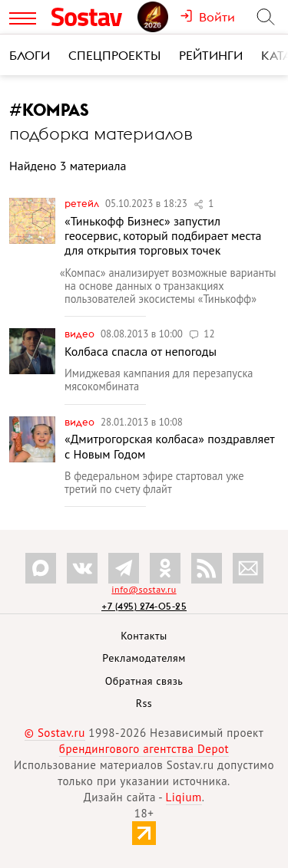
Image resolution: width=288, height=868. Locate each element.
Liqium (184, 797)
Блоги (30, 55)
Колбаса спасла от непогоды (141, 351)
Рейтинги (211, 55)
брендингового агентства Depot (144, 749)
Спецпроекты (114, 55)
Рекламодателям (144, 658)
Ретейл (83, 203)
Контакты (144, 636)
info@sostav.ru (144, 589)
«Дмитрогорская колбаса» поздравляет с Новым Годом (169, 446)
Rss (144, 703)
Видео (81, 334)
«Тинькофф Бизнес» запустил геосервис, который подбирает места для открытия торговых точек (163, 235)
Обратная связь (144, 681)
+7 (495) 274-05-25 (144, 606)
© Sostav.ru (55, 733)
